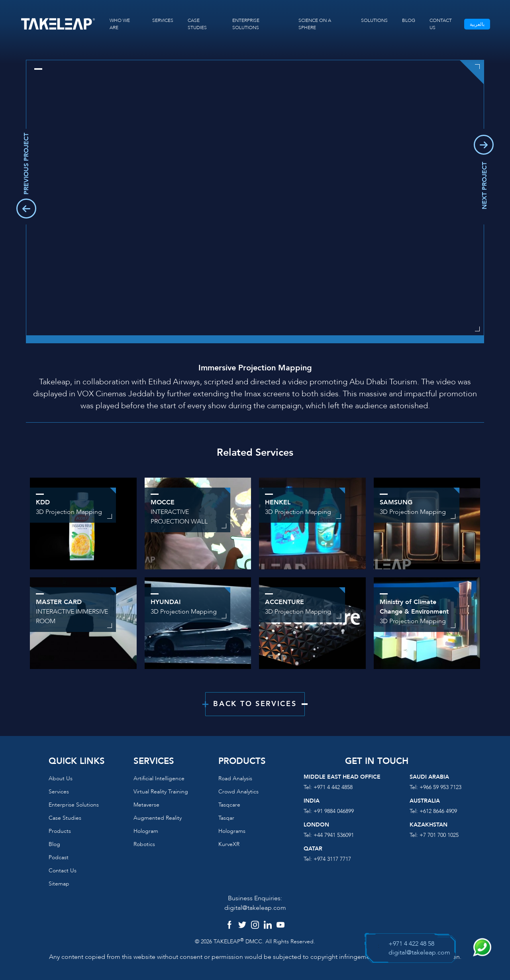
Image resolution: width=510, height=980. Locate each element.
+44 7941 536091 (334, 835)
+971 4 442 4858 (333, 787)
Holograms (232, 831)
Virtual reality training (161, 792)
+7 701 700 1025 (439, 835)
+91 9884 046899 (334, 811)
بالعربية (477, 24)
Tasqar (226, 818)
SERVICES (163, 20)
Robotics (144, 844)
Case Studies (65, 818)
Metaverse (146, 805)
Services (59, 792)
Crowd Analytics (238, 792)
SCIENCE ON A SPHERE (315, 24)
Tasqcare (229, 805)
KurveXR (229, 844)
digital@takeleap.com (255, 908)
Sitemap (59, 884)
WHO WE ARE (120, 24)
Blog (54, 844)
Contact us (63, 871)
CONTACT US (441, 24)
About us (61, 778)
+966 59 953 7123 (440, 787)
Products (60, 831)
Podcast (59, 857)
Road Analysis (235, 778)
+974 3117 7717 (332, 859)
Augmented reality (158, 818)
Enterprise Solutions (74, 805)
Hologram (146, 831)
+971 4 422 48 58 (411, 944)
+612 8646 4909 (438, 811)
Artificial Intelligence (159, 778)
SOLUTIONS (374, 20)
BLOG (409, 20)
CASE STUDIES (197, 24)
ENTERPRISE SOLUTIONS (246, 24)
